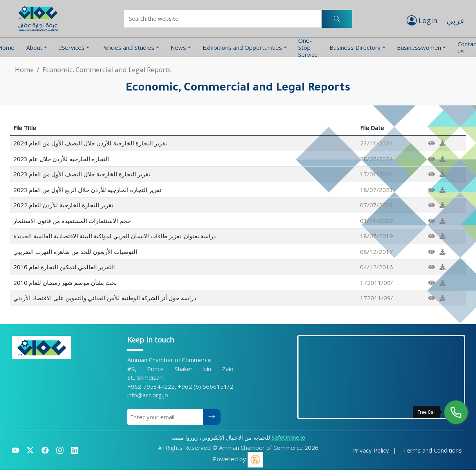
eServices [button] (71, 47)
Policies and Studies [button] (128, 47)
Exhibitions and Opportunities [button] (242, 47)
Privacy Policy (371, 450)
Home (24, 70)
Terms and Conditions (432, 450)
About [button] (34, 47)
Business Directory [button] (355, 47)
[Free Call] (456, 412)
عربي (456, 21)
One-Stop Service (308, 47)
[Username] (223, 19)
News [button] (178, 47)
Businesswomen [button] (419, 47)
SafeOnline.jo (288, 437)
